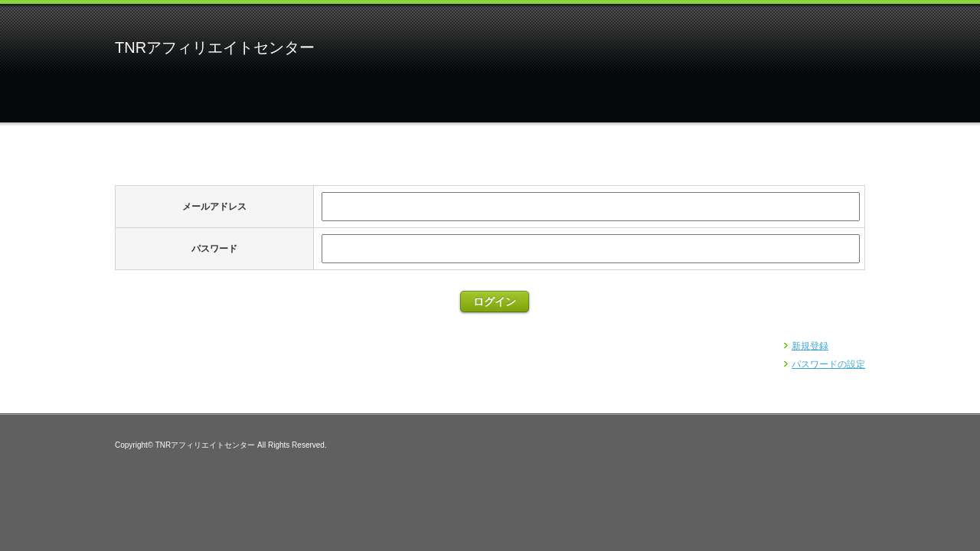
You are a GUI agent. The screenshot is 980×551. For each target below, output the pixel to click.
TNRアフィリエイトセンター (215, 47)
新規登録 (810, 346)
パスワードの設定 (828, 364)
